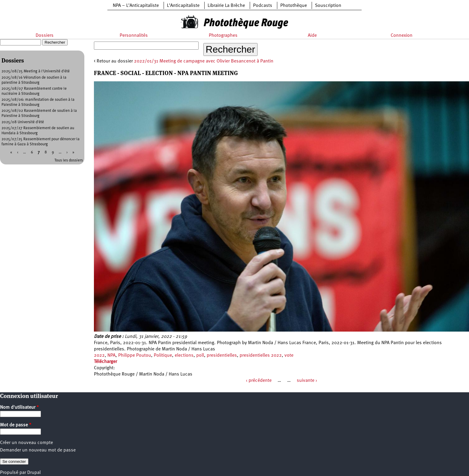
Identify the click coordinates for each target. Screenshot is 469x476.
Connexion (402, 36)
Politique (163, 356)
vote (289, 356)
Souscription (328, 6)
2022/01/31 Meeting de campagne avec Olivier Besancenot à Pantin (204, 61)
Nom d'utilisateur (19, 408)
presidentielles (222, 356)
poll (200, 356)
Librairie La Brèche (226, 6)
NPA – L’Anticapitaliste (136, 6)
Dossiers (45, 36)
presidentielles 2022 (261, 356)
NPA (111, 356)
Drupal (34, 473)
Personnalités (134, 36)
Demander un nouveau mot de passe (38, 450)
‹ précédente (259, 381)
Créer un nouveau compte (26, 443)
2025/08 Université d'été (23, 122)
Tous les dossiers (69, 160)
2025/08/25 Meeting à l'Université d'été (36, 71)
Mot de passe (16, 425)
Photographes (223, 36)
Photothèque (294, 6)
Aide (312, 36)
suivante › (307, 381)
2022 (99, 356)
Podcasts (263, 6)
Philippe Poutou (135, 356)
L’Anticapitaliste (183, 6)
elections (184, 356)
